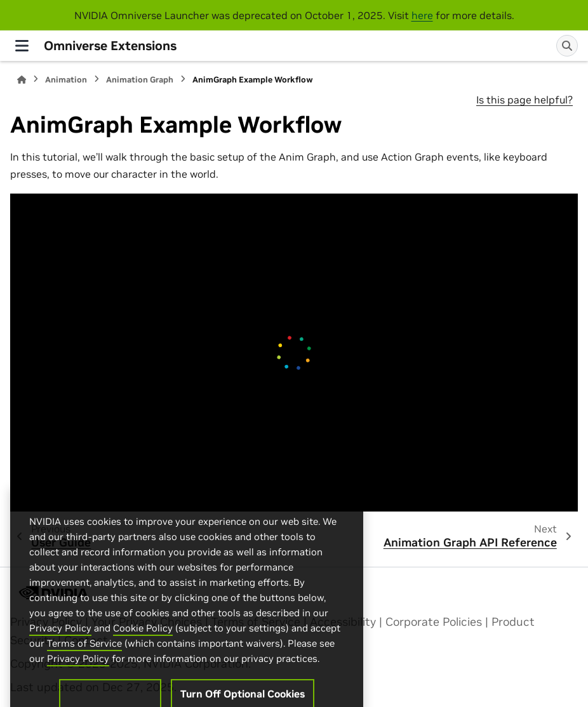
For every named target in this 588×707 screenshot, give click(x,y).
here (422, 15)
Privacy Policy (60, 655)
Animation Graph (140, 80)
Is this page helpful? (525, 100)
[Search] (567, 46)
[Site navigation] (22, 46)
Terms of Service (84, 670)
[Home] (22, 80)
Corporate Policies (434, 622)
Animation (66, 80)
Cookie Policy (143, 655)
